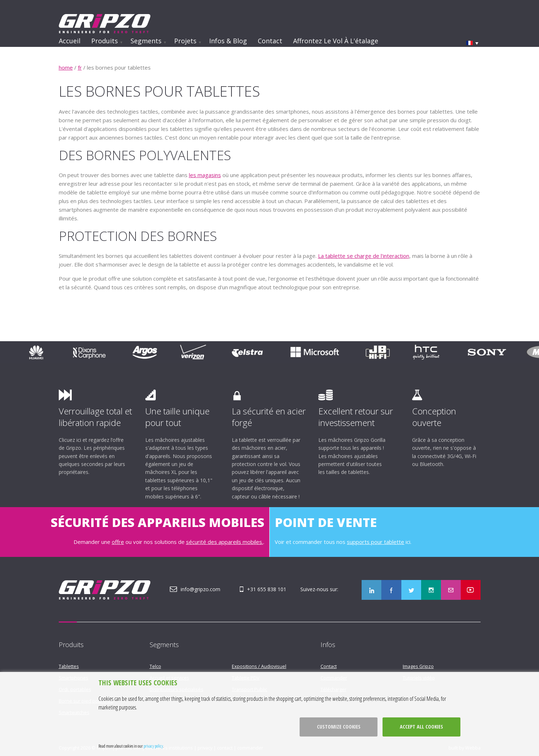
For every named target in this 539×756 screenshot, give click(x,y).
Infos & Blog (228, 41)
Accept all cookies (421, 727)
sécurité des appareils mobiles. (225, 542)
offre (118, 542)
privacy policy (153, 746)
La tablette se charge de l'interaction (364, 256)
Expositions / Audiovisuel (259, 666)
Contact (270, 41)
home (66, 67)
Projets (185, 41)
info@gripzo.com (200, 589)
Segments (146, 41)
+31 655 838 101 (267, 589)
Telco (155, 666)
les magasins (205, 175)
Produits (105, 41)
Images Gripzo (418, 666)
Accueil (70, 41)
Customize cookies (339, 727)
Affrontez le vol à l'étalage (336, 41)
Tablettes (69, 666)
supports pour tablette (375, 542)
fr (80, 67)
